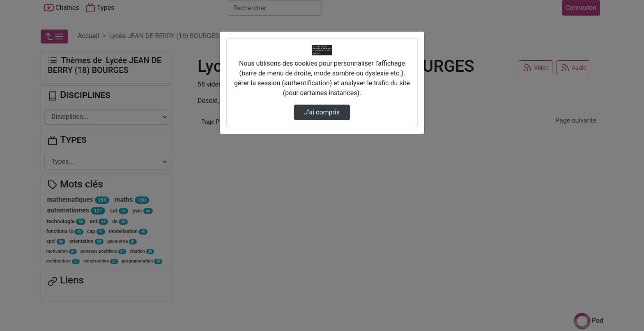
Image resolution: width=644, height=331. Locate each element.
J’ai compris (322, 112)
